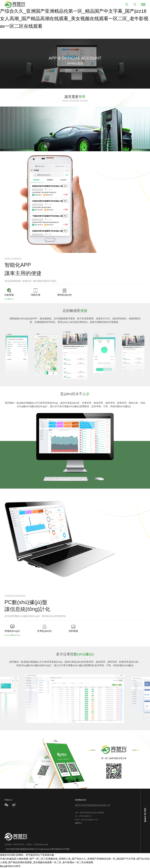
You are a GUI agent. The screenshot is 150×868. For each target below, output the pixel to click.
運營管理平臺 (19, 844)
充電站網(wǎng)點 (41, 844)
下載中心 (80, 70)
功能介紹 (68, 70)
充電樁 (28, 844)
